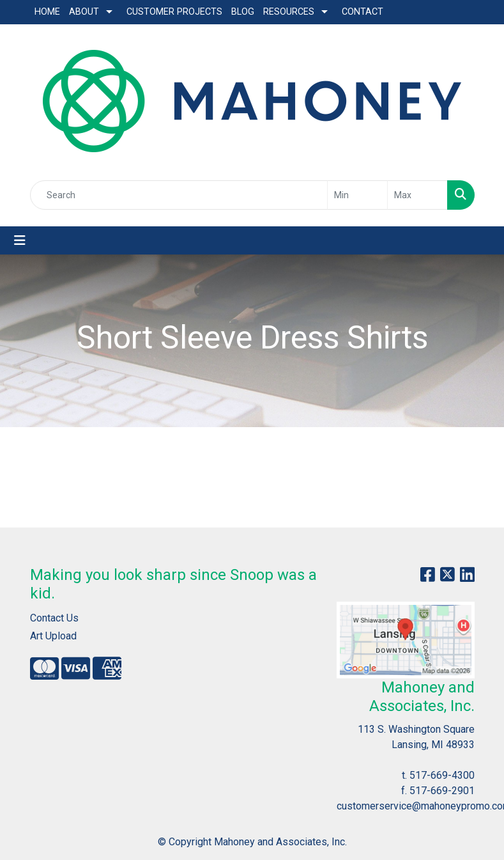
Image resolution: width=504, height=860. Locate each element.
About (84, 12)
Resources (289, 12)
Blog (243, 12)
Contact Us (54, 618)
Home (47, 12)
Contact (363, 12)
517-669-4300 (442, 775)
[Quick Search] (179, 195)
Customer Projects (174, 12)
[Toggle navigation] (20, 240)
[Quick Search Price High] (417, 195)
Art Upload (53, 636)
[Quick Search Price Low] (357, 195)
